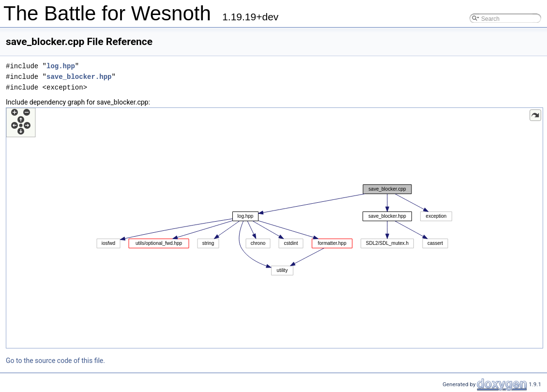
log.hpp (61, 66)
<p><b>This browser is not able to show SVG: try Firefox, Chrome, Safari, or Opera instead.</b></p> (274, 228)
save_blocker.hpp (79, 77)
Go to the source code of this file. (55, 361)
